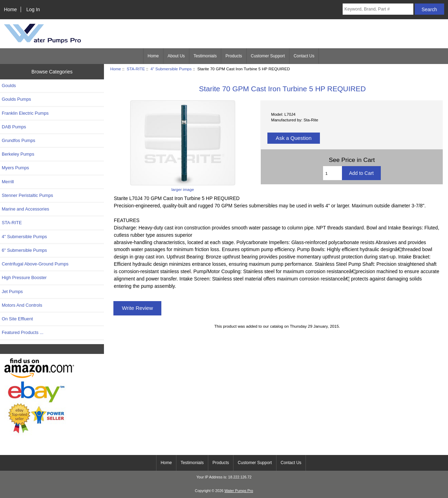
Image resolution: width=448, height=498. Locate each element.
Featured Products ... (23, 332)
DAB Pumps (14, 127)
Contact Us (304, 56)
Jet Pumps (12, 291)
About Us (176, 56)
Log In (33, 9)
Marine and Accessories (25, 209)
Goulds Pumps (16, 99)
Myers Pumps (15, 168)
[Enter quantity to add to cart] (333, 173)
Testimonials (205, 56)
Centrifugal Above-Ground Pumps (35, 264)
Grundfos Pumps (19, 140)
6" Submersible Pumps (24, 250)
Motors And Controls (22, 305)
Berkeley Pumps (18, 154)
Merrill (8, 182)
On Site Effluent (17, 319)
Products (234, 56)
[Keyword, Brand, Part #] (378, 9)
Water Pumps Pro (239, 491)
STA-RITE (136, 69)
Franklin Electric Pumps (25, 113)
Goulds (9, 86)
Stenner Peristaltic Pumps (27, 195)
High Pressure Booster (24, 278)
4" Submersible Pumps (171, 69)
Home (10, 9)
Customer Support (268, 56)
